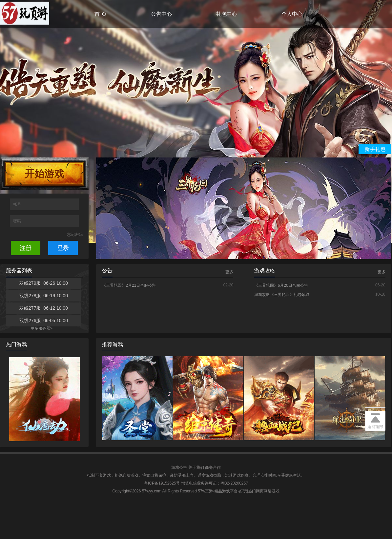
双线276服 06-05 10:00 (44, 321)
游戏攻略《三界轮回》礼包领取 (282, 295)
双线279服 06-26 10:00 (44, 283)
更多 (229, 272)
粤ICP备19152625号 (162, 483)
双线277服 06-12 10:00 (44, 308)
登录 (63, 248)
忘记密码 (75, 235)
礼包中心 (227, 14)
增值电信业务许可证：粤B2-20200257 (215, 483)
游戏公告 (179, 467)
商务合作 (213, 467)
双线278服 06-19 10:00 (44, 296)
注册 (26, 248)
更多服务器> (41, 328)
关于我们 (196, 467)
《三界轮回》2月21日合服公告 (129, 285)
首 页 (100, 14)
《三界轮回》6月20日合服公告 (281, 285)
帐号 (18, 204)
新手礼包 (375, 149)
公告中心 (161, 14)
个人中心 (292, 14)
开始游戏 (44, 174)
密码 (18, 221)
